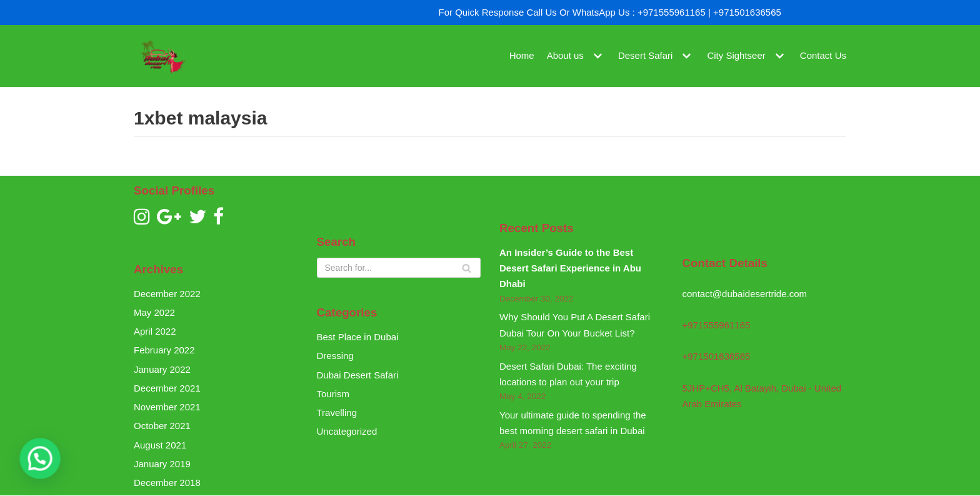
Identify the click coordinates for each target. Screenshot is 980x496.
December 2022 (167, 294)
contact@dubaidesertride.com (745, 294)
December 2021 (167, 388)
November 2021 (167, 407)
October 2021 (162, 426)
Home (522, 56)
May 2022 (154, 312)
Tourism (333, 394)
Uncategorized (347, 431)
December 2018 (167, 483)
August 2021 (160, 445)
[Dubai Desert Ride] (162, 56)
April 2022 (155, 331)
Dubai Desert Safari (358, 375)
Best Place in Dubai (358, 337)
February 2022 (164, 350)
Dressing (335, 356)
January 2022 (162, 369)
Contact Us (823, 56)
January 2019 (162, 464)
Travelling (337, 412)
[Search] (399, 268)
